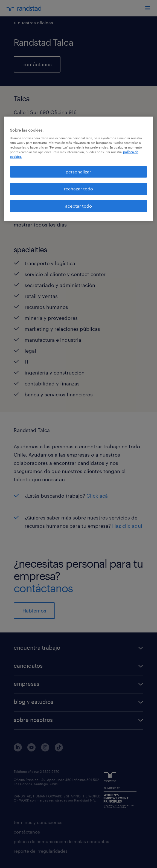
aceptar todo (78, 206)
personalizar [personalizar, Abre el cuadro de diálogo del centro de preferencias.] (78, 172)
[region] (78, 169)
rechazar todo (78, 189)
